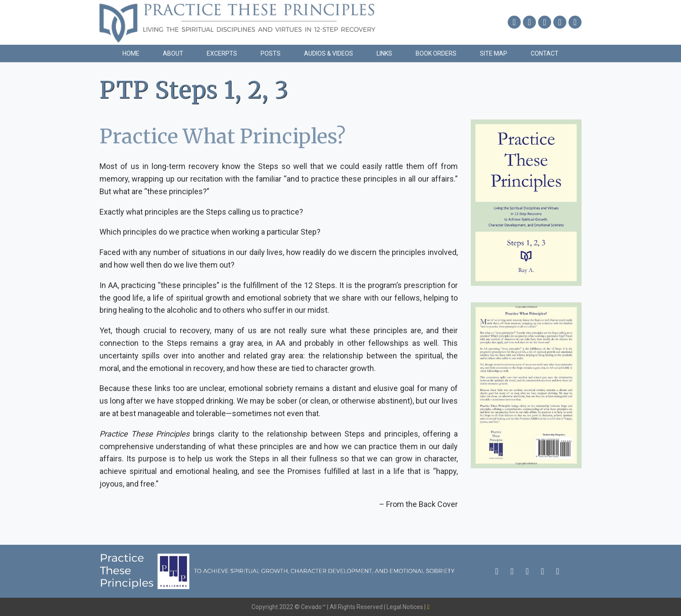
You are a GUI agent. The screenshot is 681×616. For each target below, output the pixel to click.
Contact (545, 53)
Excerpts (222, 53)
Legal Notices (405, 607)
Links (384, 53)
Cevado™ (314, 607)
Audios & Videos (329, 53)
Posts (271, 53)
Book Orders (436, 53)
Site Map (494, 53)
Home (131, 53)
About (173, 53)
